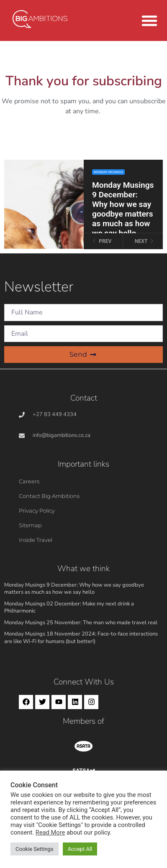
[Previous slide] (104, 241)
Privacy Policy (37, 511)
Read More (50, 832)
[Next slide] (143, 241)
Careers (29, 481)
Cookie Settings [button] (35, 849)
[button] (149, 20)
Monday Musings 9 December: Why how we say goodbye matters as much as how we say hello (74, 589)
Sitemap (30, 525)
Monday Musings (108, 172)
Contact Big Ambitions (49, 496)
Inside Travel (36, 540)
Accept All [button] (80, 849)
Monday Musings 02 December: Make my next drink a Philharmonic (69, 608)
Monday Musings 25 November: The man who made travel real (81, 623)
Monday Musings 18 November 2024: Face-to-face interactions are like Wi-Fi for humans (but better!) (81, 638)
